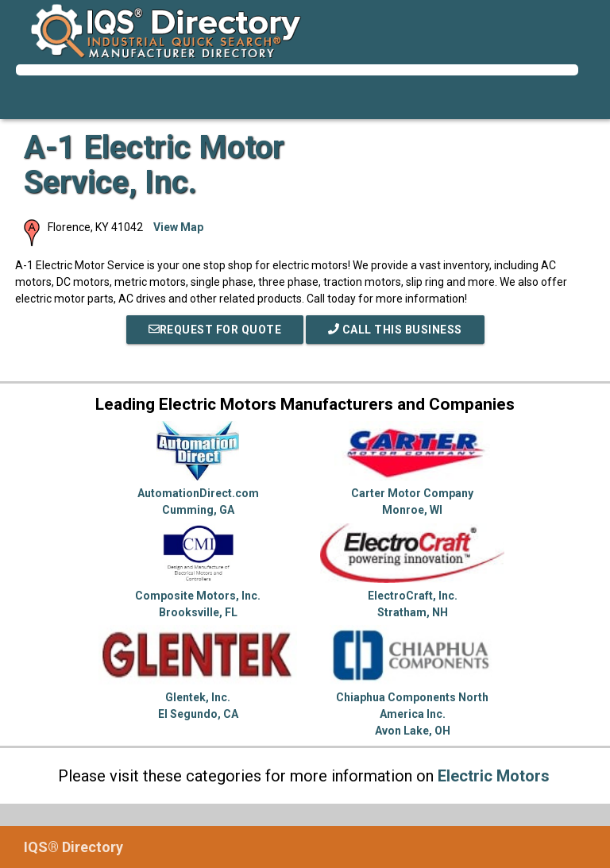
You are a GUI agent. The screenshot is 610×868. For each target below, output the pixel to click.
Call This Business (395, 330)
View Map (178, 227)
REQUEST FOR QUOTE (215, 330)
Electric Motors (494, 776)
